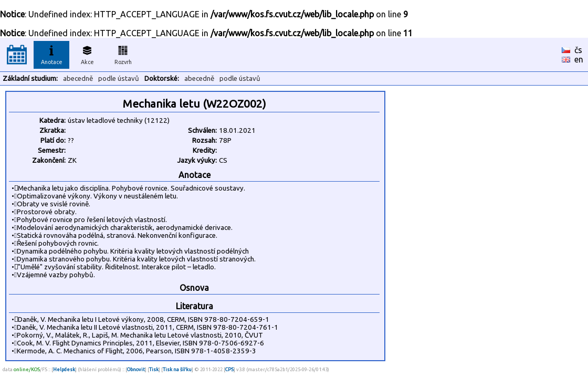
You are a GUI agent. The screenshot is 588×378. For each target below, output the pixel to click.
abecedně (78, 78)
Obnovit (136, 369)
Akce (87, 54)
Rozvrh (123, 54)
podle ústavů (119, 78)
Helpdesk (64, 369)
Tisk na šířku (177, 369)
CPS (229, 369)
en (579, 59)
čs (578, 50)
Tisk (154, 369)
